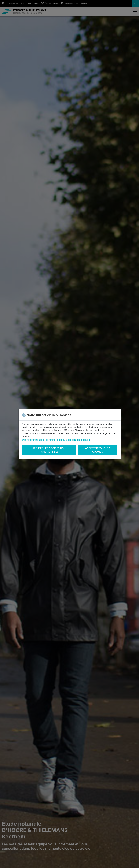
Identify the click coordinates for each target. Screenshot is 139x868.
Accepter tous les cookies (98, 450)
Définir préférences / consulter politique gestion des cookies (56, 440)
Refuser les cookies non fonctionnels (49, 450)
